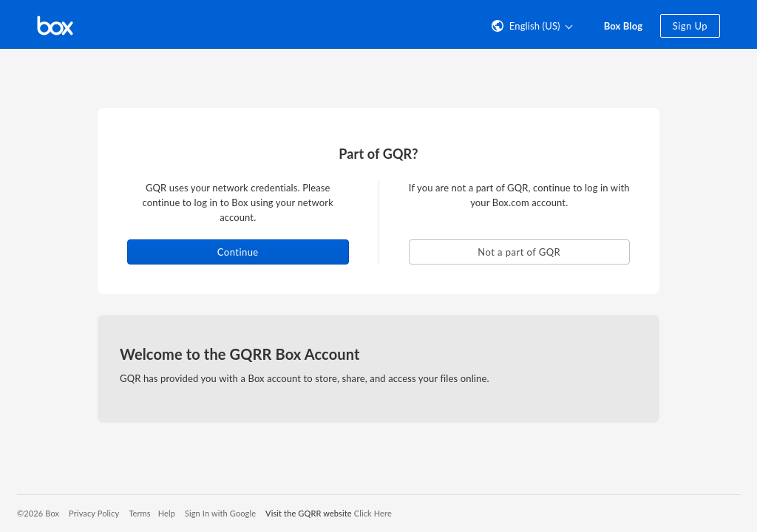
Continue (238, 252)
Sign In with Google (220, 513)
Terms (139, 513)
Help (167, 513)
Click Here (373, 513)
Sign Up (690, 26)
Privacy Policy (94, 513)
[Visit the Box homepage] (55, 24)
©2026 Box (38, 513)
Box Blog (624, 26)
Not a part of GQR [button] (519, 252)
